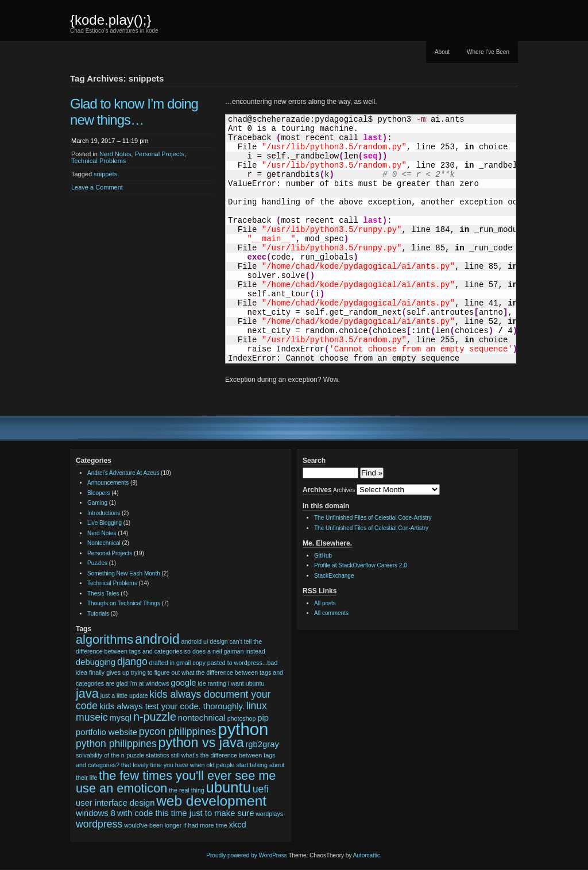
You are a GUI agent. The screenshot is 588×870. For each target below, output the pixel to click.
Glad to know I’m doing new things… (134, 112)
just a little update (124, 695)
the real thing (187, 790)
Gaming (97, 503)
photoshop (242, 718)
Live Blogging (105, 523)
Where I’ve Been (488, 52)
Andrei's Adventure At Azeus (123, 473)
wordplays (269, 814)
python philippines (116, 744)
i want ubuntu (246, 683)
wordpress (99, 824)
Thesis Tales (103, 593)
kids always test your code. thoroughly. (172, 706)
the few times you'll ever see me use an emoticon (176, 782)
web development (211, 801)
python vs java (201, 743)
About (442, 52)
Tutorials (98, 614)
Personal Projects (160, 154)
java (87, 693)
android (157, 639)
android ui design (205, 641)
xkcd (237, 825)
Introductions (104, 513)
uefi (261, 789)
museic (92, 717)
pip (263, 718)
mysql (120, 718)
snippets (105, 174)
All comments (331, 613)
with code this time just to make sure (186, 813)
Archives (344, 490)
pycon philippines (178, 732)
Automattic (367, 855)
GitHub (323, 556)
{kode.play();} (111, 20)
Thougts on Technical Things (124, 603)
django (132, 662)
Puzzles (97, 563)
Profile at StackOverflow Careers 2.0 (361, 565)
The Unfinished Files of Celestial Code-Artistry (373, 518)
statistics (158, 755)
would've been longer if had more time (176, 825)
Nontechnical (104, 543)
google (183, 683)
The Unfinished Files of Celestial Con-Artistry (371, 528)
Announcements (108, 483)
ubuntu (229, 787)
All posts (325, 603)
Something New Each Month (124, 573)
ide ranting (212, 683)
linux (257, 706)
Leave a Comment (97, 187)
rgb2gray (262, 744)
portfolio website (107, 732)
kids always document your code (173, 700)
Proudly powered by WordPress (246, 855)
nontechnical (202, 718)
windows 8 (96, 813)
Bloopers (98, 493)
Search (314, 461)
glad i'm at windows (142, 683)
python (243, 729)
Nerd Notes (115, 154)
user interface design (115, 803)
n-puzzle (155, 717)
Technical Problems (98, 161)
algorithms (105, 639)
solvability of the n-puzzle (110, 755)
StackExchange (334, 576)
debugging (96, 662)
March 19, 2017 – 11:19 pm (110, 141)
